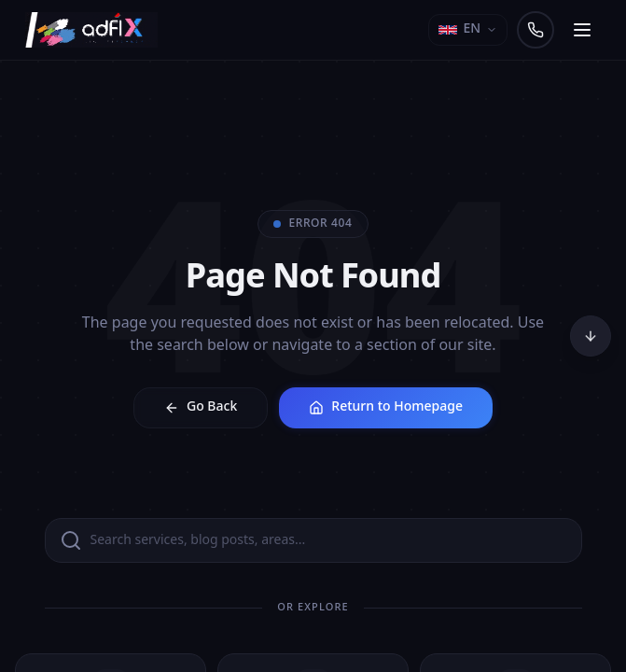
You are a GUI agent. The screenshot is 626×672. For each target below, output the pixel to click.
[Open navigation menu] (582, 30)
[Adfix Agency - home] (96, 30)
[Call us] (536, 30)
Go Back (201, 407)
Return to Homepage (386, 407)
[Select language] (468, 30)
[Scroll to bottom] (591, 336)
